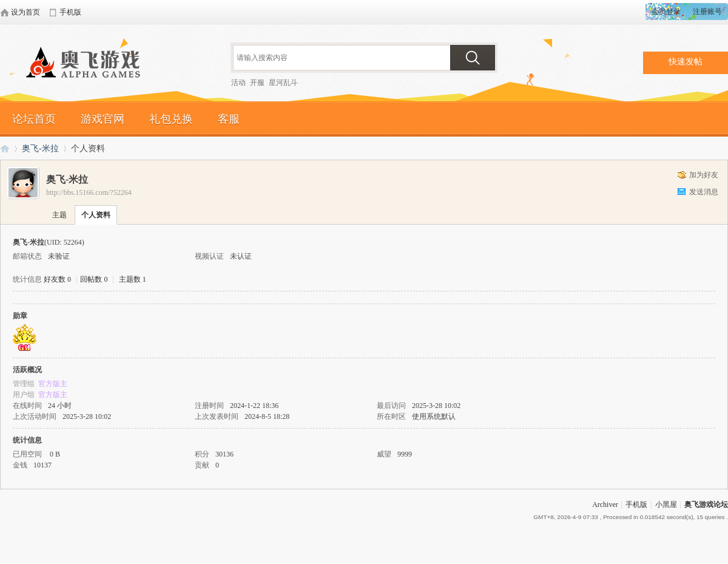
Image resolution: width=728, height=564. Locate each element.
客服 (229, 119)
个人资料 (96, 215)
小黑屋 (666, 505)
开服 (257, 83)
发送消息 (704, 192)
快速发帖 (686, 62)
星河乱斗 (283, 83)
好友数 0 (57, 279)
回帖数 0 (94, 279)
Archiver (605, 505)
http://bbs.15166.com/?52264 (89, 192)
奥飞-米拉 (40, 148)
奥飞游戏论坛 (88, 64)
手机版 (636, 505)
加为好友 (704, 175)
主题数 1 (133, 279)
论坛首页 (34, 119)
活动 (238, 83)
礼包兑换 (171, 119)
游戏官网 (103, 119)
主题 (59, 215)
